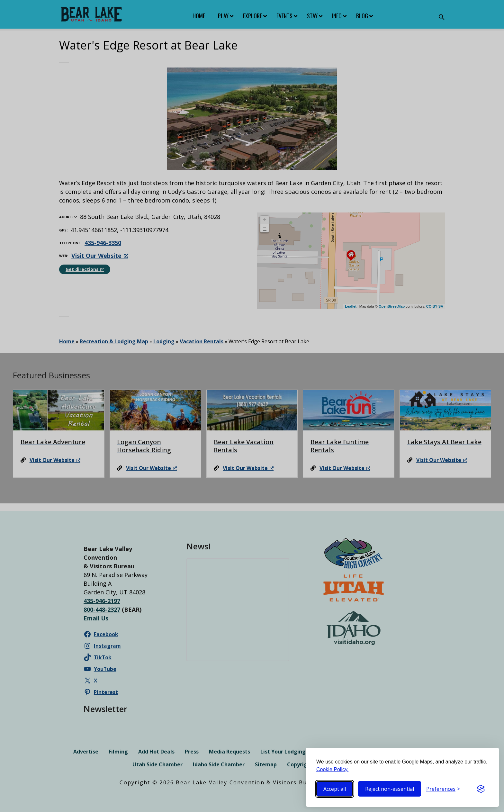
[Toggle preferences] (443, 789)
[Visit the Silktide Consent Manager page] (481, 789)
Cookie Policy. (332, 769)
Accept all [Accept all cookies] (335, 789)
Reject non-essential (390, 789)
